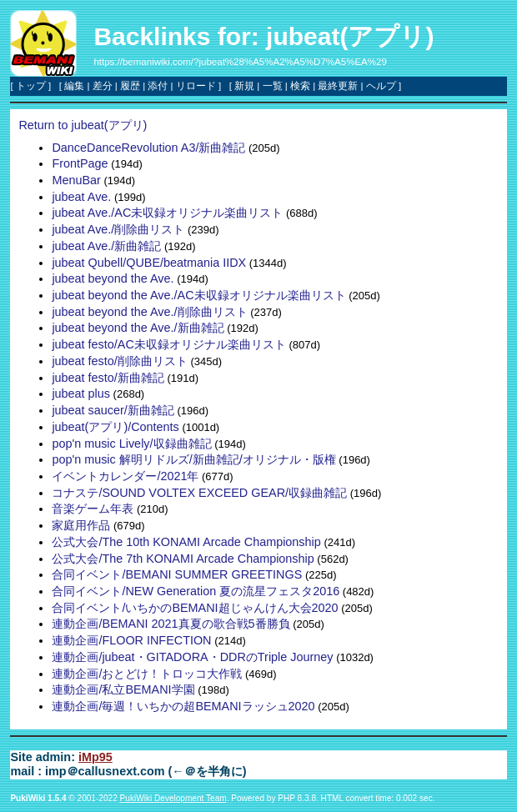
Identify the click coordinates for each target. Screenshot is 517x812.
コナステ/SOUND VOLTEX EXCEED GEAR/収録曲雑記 (199, 493)
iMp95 (95, 757)
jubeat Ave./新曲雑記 (106, 246)
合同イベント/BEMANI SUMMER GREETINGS (177, 574)
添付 (158, 86)
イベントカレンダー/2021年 (125, 476)
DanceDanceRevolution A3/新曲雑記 (148, 148)
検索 (300, 86)
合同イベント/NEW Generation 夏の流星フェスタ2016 (196, 591)
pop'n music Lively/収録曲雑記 (131, 444)
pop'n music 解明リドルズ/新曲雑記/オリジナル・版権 (193, 459)
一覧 (273, 86)
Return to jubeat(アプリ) (83, 125)
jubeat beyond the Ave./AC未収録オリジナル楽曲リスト (198, 295)
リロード (196, 86)
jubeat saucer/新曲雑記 (113, 410)
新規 (244, 86)
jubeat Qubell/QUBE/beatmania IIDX (149, 263)
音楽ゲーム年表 (93, 509)
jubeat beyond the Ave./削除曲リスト (149, 312)
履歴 (130, 86)
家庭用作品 (81, 525)
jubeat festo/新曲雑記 (108, 378)
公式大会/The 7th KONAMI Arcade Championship (183, 559)
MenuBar (76, 180)
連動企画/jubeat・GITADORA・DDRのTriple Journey (192, 657)
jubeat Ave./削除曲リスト (118, 229)
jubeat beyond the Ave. (113, 278)
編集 (74, 86)
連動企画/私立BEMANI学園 (123, 689)
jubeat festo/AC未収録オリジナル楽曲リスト (168, 344)
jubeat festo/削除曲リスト (119, 361)
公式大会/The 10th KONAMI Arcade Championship (186, 542)
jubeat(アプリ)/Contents (115, 427)
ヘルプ (381, 86)
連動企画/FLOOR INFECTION (131, 640)
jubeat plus (81, 393)
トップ (31, 86)
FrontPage (80, 163)
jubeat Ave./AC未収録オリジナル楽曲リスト (167, 213)
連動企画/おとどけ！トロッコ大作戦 (147, 674)
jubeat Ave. (81, 197)
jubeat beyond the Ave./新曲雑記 (138, 328)
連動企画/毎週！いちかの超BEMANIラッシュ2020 (183, 706)
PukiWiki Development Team (173, 798)
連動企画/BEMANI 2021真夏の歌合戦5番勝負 (171, 624)
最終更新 (338, 86)
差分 (103, 86)
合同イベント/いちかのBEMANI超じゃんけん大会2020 (195, 608)
